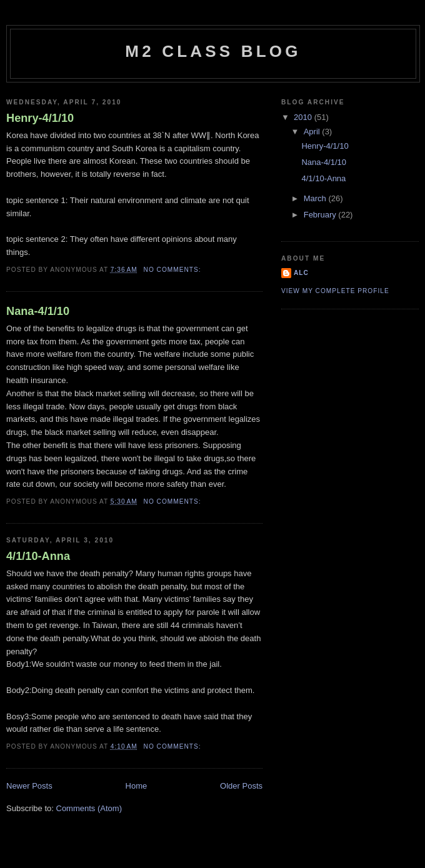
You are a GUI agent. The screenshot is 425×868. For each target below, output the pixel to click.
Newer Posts (29, 786)
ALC (301, 273)
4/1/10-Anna (38, 556)
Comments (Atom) (89, 808)
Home (137, 786)
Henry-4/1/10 (40, 118)
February (321, 215)
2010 (304, 117)
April (313, 132)
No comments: (174, 270)
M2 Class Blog (213, 51)
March (316, 198)
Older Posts (241, 786)
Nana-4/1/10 (38, 311)
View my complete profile (335, 291)
